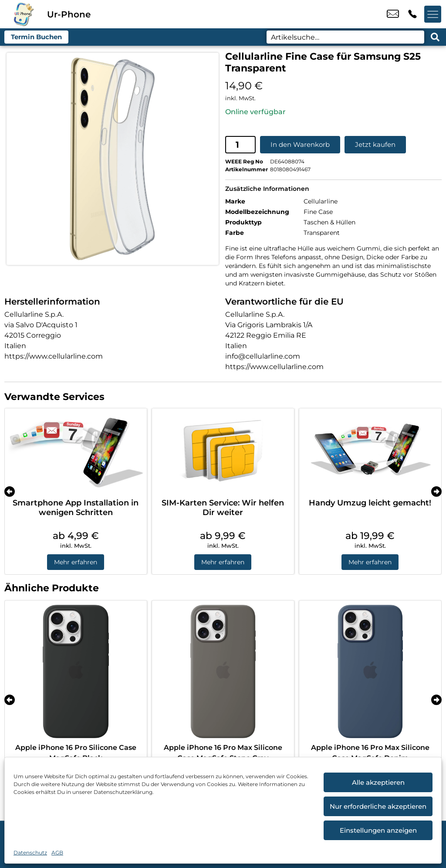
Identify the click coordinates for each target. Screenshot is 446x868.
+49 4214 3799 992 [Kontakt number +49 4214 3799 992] (412, 14)
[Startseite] (24, 14)
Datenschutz (30, 853)
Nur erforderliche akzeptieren (378, 806)
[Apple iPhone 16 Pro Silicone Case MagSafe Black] (76, 671)
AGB (57, 853)
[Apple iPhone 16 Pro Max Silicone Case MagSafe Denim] (370, 671)
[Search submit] (435, 37)
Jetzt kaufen (375, 144)
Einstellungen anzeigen (378, 830)
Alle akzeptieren (378, 782)
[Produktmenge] (240, 144)
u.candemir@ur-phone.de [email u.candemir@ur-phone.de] (393, 14)
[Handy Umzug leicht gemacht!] (370, 451)
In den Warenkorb (300, 144)
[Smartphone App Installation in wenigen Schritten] (76, 451)
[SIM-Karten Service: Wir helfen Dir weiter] (223, 451)
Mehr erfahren (76, 562)
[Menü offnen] (433, 14)
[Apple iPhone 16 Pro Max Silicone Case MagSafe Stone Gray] (223, 671)
